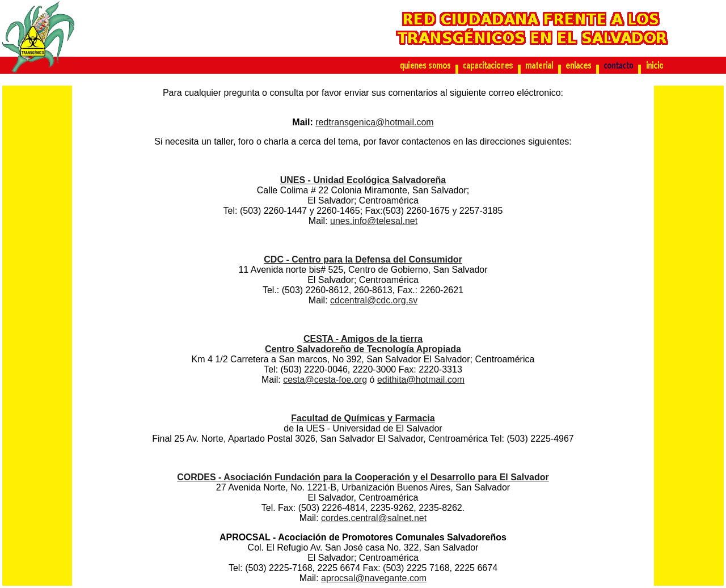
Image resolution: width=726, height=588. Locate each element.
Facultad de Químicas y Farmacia (363, 418)
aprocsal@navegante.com (374, 578)
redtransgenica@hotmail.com (374, 122)
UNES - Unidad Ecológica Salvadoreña (363, 180)
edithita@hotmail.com (421, 380)
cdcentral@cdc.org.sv (374, 300)
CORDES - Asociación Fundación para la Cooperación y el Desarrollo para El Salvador (363, 477)
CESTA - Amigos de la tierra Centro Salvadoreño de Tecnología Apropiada (363, 344)
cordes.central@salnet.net (374, 518)
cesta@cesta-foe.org (325, 380)
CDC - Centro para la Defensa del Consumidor (363, 259)
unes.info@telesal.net (374, 221)
